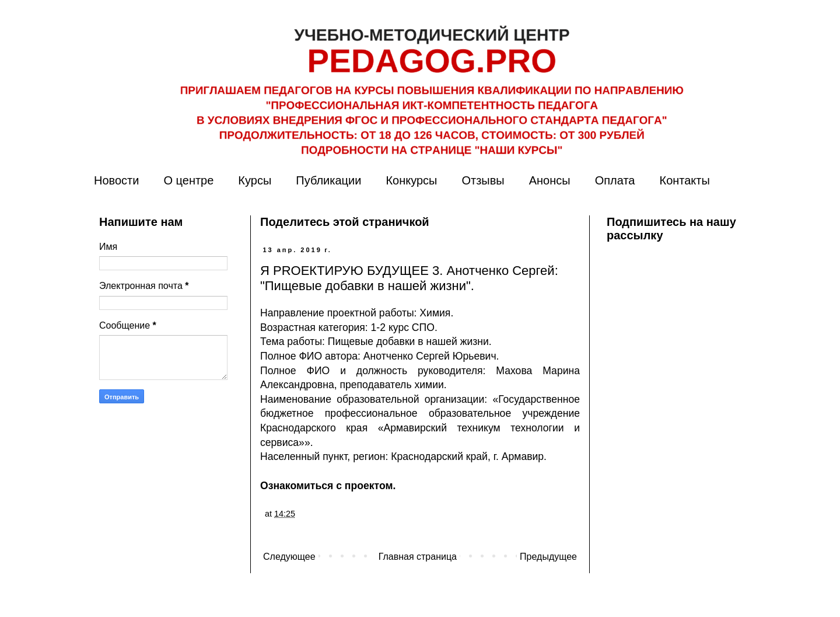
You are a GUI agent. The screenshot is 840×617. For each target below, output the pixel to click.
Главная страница (418, 557)
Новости (116, 180)
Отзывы (483, 180)
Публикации (328, 180)
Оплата (615, 180)
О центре (188, 180)
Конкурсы (411, 180)
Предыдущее (548, 557)
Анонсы (550, 180)
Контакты (684, 180)
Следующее (289, 557)
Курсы (255, 180)
